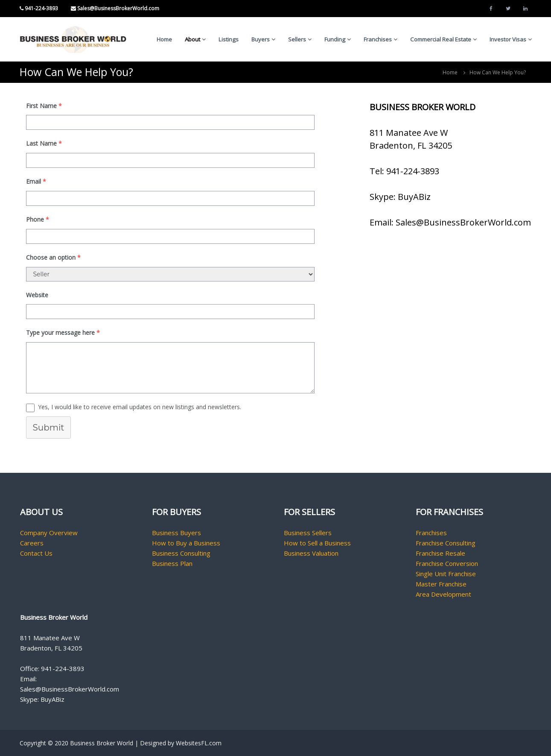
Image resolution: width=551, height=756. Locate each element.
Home (164, 39)
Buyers (261, 39)
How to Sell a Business (317, 543)
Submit (49, 428)
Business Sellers (308, 533)
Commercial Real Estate (441, 39)
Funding (335, 39)
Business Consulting (181, 553)
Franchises (378, 39)
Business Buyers (176, 533)
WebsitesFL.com (199, 743)
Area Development (443, 594)
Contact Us (36, 553)
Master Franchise (441, 584)
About (192, 39)
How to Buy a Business (186, 543)
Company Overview (49, 533)
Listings (229, 39)
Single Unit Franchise (446, 574)
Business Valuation (311, 553)
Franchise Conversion (447, 563)
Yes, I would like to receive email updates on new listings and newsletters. (140, 407)
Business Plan (172, 563)
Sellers (297, 39)
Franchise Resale (440, 553)
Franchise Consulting (446, 543)
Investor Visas (508, 39)
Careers (32, 543)
